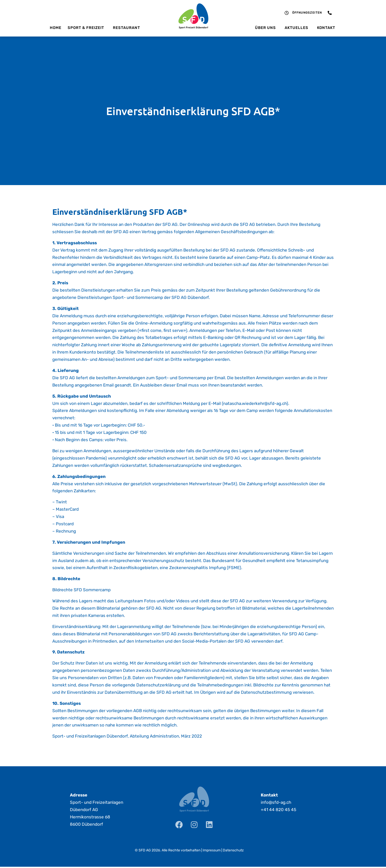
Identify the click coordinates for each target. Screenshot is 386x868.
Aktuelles (298, 28)
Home (56, 28)
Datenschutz (233, 850)
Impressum (212, 850)
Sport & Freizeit (87, 28)
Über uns (267, 28)
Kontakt (326, 28)
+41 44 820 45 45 (278, 810)
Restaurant (126, 28)
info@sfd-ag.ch (276, 802)
